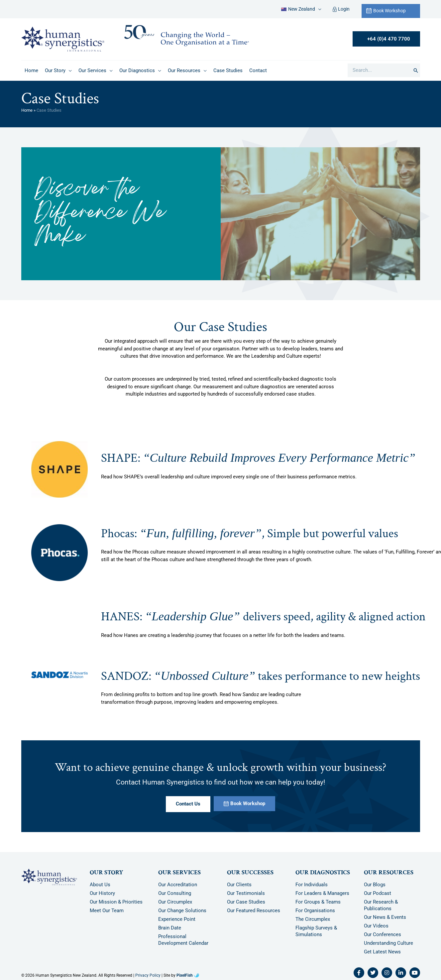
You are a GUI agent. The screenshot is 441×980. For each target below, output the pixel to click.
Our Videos (376, 926)
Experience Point (177, 919)
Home (27, 110)
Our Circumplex (175, 902)
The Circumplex (313, 919)
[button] (301, 9)
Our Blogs (375, 885)
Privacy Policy (148, 975)
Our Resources (389, 872)
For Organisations (315, 911)
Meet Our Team (107, 911)
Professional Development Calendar (183, 940)
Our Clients (239, 885)
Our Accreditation (178, 885)
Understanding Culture (388, 943)
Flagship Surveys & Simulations (316, 931)
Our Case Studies (246, 902)
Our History (102, 893)
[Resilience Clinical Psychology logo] (49, 877)
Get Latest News (382, 952)
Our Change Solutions (182, 911)
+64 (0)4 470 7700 (389, 39)
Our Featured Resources (254, 911)
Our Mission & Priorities (116, 902)
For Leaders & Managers (322, 893)
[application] (318, 9)
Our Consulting (175, 893)
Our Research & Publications (381, 905)
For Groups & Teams (318, 902)
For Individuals (312, 885)
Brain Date (170, 928)
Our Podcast (378, 893)
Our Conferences (383, 934)
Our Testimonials (246, 893)
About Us (100, 885)
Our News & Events (385, 917)
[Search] (416, 70)
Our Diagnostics (323, 872)
